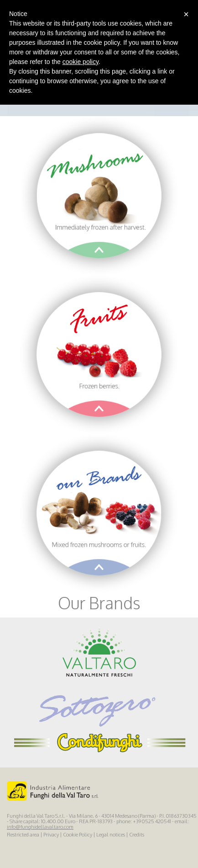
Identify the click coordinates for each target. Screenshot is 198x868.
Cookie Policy (78, 835)
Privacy (51, 835)
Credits (137, 835)
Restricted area (23, 835)
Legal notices (111, 835)
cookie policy (81, 62)
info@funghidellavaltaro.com (40, 827)
